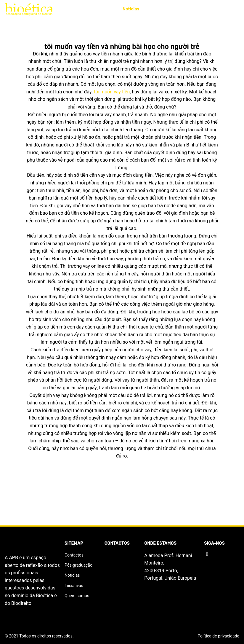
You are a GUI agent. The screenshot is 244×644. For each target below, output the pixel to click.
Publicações (159, 9)
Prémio (108, 9)
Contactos (229, 9)
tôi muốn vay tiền (112, 92)
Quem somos (77, 596)
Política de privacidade (218, 636)
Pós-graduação (195, 9)
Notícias (131, 9)
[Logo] (29, 9)
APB (58, 9)
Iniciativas (81, 9)
